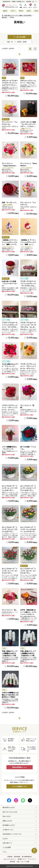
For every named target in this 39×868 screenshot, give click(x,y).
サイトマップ (32, 859)
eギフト (13, 11)
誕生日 (5, 11)
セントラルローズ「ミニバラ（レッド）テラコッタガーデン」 (10, 488)
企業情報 (10, 857)
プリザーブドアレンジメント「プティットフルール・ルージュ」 (10, 408)
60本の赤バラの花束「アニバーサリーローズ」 (10, 284)
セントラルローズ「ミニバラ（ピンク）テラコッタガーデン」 (10, 529)
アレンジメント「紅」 (10, 610)
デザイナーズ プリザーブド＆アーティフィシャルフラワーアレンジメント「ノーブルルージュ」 (10, 85)
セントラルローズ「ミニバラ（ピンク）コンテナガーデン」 (28, 571)
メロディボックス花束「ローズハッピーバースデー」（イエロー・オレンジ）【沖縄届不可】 (28, 126)
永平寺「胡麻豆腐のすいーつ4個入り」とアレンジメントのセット (28, 612)
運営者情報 (17, 857)
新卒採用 (12, 862)
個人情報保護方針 (27, 857)
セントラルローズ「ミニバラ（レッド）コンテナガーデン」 (10, 571)
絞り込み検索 (20, 37)
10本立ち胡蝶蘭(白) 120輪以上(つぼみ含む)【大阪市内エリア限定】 (10, 695)
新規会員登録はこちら (20, 767)
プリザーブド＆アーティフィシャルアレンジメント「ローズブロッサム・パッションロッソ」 (10, 327)
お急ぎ (29, 11)
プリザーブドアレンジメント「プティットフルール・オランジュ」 (28, 366)
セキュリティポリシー (10, 859)
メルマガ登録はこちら (20, 786)
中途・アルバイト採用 (23, 862)
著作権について (22, 859)
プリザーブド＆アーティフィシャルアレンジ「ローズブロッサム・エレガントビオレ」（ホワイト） (28, 286)
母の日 (21, 11)
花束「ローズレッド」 (10, 203)
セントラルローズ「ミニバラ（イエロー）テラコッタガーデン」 (28, 488)
